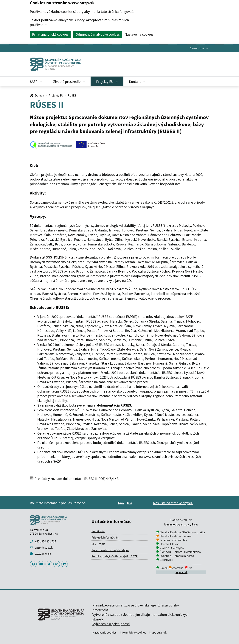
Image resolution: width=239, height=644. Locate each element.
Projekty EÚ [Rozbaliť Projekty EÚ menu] (107, 82)
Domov (39, 95)
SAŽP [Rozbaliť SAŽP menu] (36, 82)
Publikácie (98, 531)
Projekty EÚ (56, 95)
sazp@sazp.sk (44, 547)
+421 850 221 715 (45, 541)
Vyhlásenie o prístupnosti (111, 624)
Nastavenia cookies (139, 34)
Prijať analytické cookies (50, 34)
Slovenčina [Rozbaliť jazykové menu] (199, 48)
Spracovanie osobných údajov (110, 550)
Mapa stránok (158, 632)
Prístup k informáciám (105, 537)
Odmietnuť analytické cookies (98, 34)
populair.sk (181, 572)
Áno (121, 503)
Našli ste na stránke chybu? (173, 503)
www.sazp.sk (43, 554)
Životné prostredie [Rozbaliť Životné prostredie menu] (69, 82)
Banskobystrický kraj (181, 524)
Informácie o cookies (133, 632)
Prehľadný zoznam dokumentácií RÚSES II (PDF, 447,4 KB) (77, 479)
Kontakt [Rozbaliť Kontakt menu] (137, 82)
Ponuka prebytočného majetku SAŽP (115, 556)
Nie (130, 503)
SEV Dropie (98, 544)
